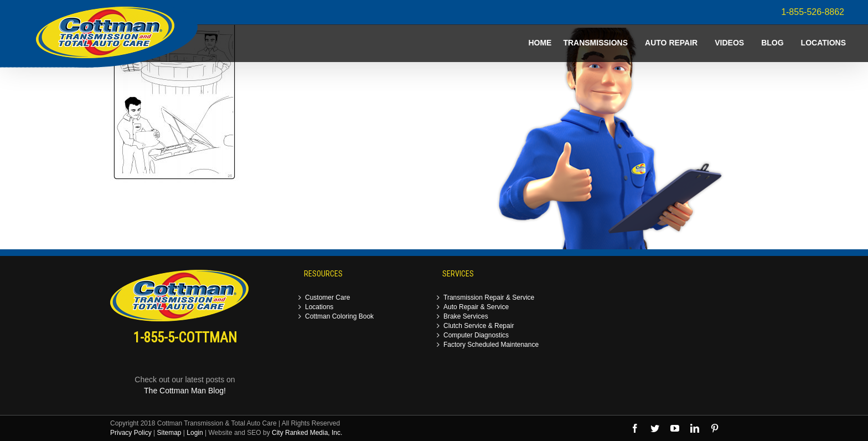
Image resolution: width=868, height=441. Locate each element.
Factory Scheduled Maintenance (491, 345)
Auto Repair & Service (476, 307)
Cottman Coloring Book (339, 317)
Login (195, 433)
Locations (319, 307)
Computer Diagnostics (476, 335)
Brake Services (466, 317)
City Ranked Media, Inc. (307, 433)
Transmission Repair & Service (489, 298)
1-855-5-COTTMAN (185, 338)
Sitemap (169, 433)
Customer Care (327, 298)
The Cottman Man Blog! (185, 391)
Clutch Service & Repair (479, 326)
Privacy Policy (131, 433)
